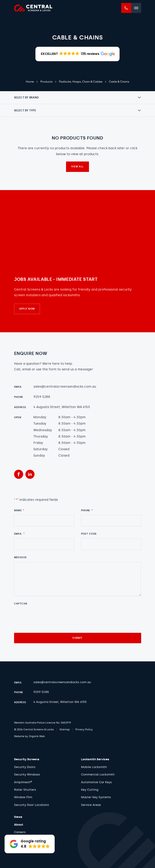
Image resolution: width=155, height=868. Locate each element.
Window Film (23, 797)
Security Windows (27, 774)
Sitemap (65, 730)
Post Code (89, 534)
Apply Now (27, 309)
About (19, 825)
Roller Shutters (25, 790)
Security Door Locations (32, 805)
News (18, 817)
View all (77, 167)
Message (20, 557)
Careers (20, 832)
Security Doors (25, 767)
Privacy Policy (84, 730)
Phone (87, 510)
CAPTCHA (21, 604)
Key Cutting (90, 790)
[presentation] (49, 617)
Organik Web (37, 736)
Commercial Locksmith (98, 774)
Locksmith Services (95, 759)
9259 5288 (42, 397)
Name (19, 510)
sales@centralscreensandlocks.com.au (65, 387)
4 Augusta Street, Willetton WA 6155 (62, 407)
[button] (77, 54)
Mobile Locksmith (94, 767)
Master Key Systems (96, 797)
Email (19, 534)
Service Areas (91, 805)
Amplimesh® (23, 782)
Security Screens (27, 759)
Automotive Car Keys (96, 782)
